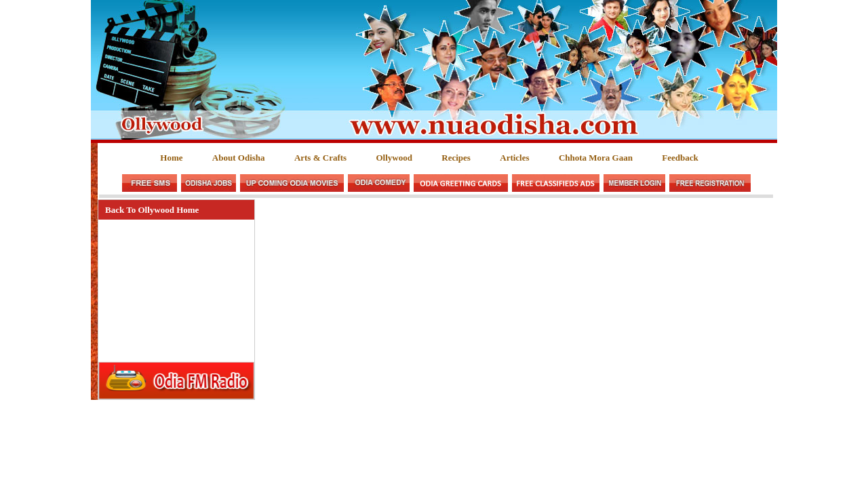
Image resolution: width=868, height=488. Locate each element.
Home (171, 158)
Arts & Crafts (320, 158)
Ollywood (394, 158)
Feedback (680, 158)
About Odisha (239, 158)
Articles (514, 158)
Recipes (456, 158)
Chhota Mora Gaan (596, 158)
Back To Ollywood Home (152, 210)
